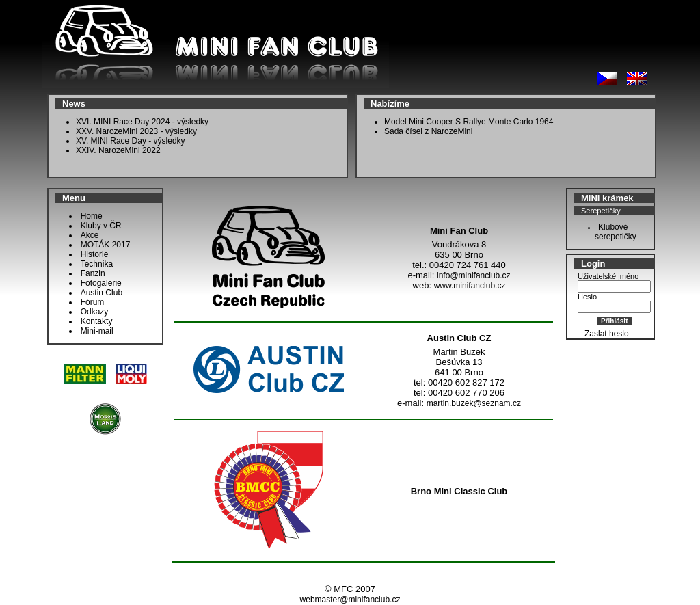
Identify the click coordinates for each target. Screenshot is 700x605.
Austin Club (102, 293)
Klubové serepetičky (612, 232)
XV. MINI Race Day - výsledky (131, 141)
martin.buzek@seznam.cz (474, 403)
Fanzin (93, 273)
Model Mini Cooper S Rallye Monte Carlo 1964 (469, 122)
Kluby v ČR (101, 226)
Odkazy (95, 312)
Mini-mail (97, 331)
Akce (90, 235)
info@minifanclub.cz (474, 275)
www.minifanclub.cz (470, 286)
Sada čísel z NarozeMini (428, 131)
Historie (95, 254)
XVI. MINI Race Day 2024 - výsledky (142, 122)
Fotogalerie (101, 283)
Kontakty (97, 321)
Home (92, 216)
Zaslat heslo (607, 334)
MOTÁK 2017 (106, 245)
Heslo (587, 297)
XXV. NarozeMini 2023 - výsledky (136, 131)
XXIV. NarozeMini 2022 (118, 150)
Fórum (93, 302)
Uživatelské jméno (608, 276)
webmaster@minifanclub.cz (350, 600)
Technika (97, 264)
